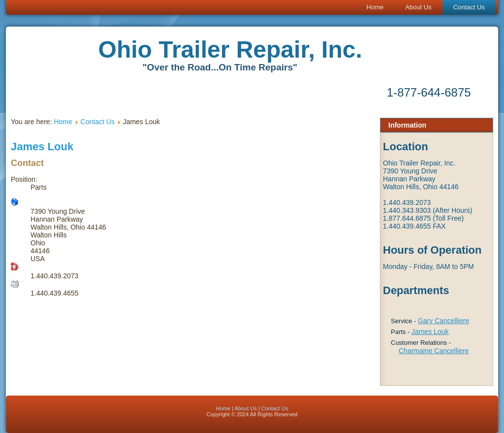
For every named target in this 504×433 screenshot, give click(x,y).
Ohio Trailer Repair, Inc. (230, 50)
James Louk (430, 332)
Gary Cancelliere (443, 321)
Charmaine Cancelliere (434, 351)
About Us (418, 7)
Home (375, 7)
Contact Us (469, 7)
